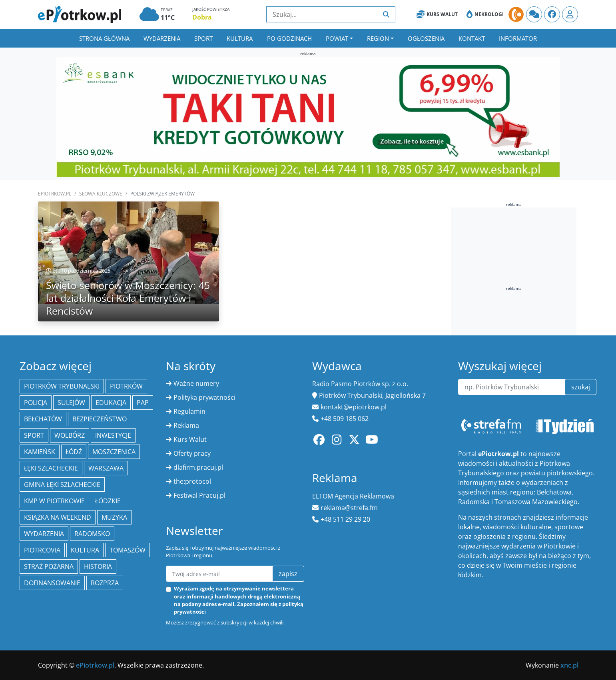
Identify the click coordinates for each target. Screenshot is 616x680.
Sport (203, 38)
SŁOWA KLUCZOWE (101, 194)
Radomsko (92, 534)
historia (98, 566)
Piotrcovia (42, 550)
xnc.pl (569, 665)
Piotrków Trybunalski (62, 386)
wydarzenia (44, 534)
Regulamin (189, 411)
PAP (143, 403)
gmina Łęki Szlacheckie (62, 485)
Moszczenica (114, 452)
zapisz (288, 574)
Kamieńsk (40, 452)
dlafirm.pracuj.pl (198, 467)
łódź (74, 452)
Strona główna (104, 38)
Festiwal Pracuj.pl (199, 495)
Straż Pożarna (49, 566)
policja (36, 403)
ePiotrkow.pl (55, 194)
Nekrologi (485, 14)
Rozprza (105, 583)
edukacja (111, 403)
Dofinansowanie (52, 583)
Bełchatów (43, 419)
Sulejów (71, 403)
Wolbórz (70, 435)
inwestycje (113, 435)
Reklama (186, 425)
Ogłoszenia (426, 38)
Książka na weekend (58, 517)
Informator (518, 38)
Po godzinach (289, 38)
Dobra (202, 17)
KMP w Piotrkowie (54, 501)
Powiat (337, 38)
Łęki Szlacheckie (51, 468)
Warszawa (106, 468)
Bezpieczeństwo (100, 419)
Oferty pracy (192, 453)
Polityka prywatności (204, 397)
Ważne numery (196, 383)
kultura (85, 550)
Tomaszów (128, 550)
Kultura (240, 38)
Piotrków (126, 386)
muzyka (114, 517)
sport (34, 435)
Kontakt (472, 38)
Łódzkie (108, 501)
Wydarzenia (162, 38)
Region (378, 38)
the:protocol (192, 481)
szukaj (581, 387)
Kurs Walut (437, 14)
